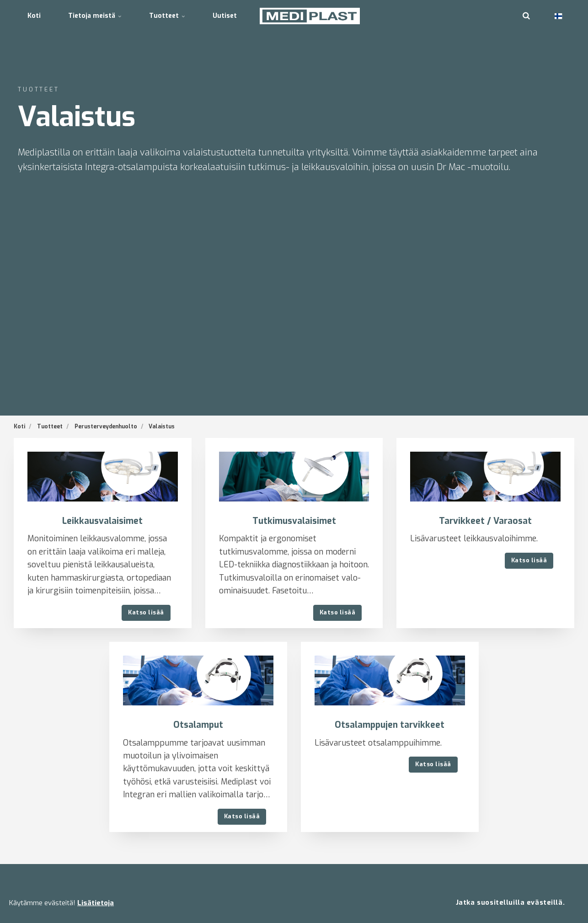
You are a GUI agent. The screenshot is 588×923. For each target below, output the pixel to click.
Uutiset (225, 16)
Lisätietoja (96, 903)
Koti (34, 16)
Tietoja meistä (95, 16)
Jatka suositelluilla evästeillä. (510, 903)
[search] (526, 16)
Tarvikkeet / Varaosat (485, 521)
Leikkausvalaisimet (102, 521)
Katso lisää (146, 612)
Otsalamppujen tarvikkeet (390, 725)
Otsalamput (198, 725)
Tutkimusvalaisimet (294, 521)
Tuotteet (167, 16)
